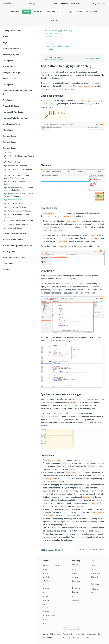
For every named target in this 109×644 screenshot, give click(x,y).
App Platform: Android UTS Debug (17, 204)
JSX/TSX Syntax (10, 79)
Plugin (70, 12)
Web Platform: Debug (12, 162)
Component (51, 12)
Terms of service (68, 634)
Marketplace (95, 589)
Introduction (15, 12)
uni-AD (75, 570)
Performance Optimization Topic (17, 246)
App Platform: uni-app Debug (15, 200)
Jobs (59, 634)
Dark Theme (8, 264)
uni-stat (75, 573)
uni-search (46, 589)
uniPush (45, 596)
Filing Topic (8, 130)
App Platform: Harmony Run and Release (16, 216)
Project (6, 36)
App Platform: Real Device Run (16, 166)
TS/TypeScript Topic (12, 72)
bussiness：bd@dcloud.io (62, 638)
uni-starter (46, 608)
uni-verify (46, 600)
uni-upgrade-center (49, 616)
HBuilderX (46, 566)
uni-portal (75, 577)
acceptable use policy (94, 634)
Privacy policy (80, 634)
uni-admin (46, 612)
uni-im (45, 619)
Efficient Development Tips (15, 233)
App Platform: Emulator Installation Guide (17, 183)
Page (5, 42)
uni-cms (58, 566)
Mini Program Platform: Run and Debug (19, 224)
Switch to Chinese (91, 58)
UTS (89, 12)
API (62, 12)
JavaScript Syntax (11, 54)
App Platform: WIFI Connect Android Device (18, 171)
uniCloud (54, 4)
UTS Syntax (9, 85)
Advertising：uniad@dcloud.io (83, 638)
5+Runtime (46, 581)
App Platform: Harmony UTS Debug (18, 211)
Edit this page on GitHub (50, 550)
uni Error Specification (13, 239)
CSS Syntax (8, 60)
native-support (95, 573)
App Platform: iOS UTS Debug (15, 207)
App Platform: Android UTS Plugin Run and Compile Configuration (19, 189)
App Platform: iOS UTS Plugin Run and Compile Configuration (19, 195)
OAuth (93, 593)
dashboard (76, 601)
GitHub (55, 21)
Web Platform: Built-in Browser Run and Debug (19, 157)
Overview (8, 152)
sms (44, 604)
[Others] (97, 12)
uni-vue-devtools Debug (13, 228)
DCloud (53, 634)
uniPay (45, 593)
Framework (38, 12)
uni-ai (44, 623)
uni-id (44, 585)
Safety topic (76, 581)
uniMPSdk (76, 4)
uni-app (32, 4)
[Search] (104, 4)
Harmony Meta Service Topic (16, 118)
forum (74, 597)
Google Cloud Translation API (56, 59)
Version (6, 270)
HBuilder (64, 4)
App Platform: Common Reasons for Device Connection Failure (18, 177)
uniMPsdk (46, 577)
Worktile (80, 12)
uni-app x (43, 4)
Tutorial (27, 12)
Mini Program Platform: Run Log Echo (18, 221)
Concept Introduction (12, 30)
